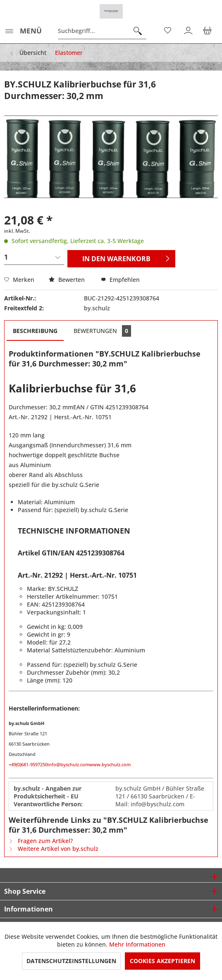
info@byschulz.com (68, 764)
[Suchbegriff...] (102, 31)
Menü (23, 30)
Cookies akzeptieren (162, 961)
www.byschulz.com (110, 764)
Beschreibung (35, 331)
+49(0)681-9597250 (28, 764)
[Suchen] (138, 31)
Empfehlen (120, 280)
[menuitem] (23, 31)
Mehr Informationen (137, 944)
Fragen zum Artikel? (41, 841)
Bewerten (68, 280)
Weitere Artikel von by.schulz (54, 849)
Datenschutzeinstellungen (71, 961)
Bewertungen (102, 331)
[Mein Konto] (189, 31)
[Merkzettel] (168, 31)
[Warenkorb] (209, 31)
